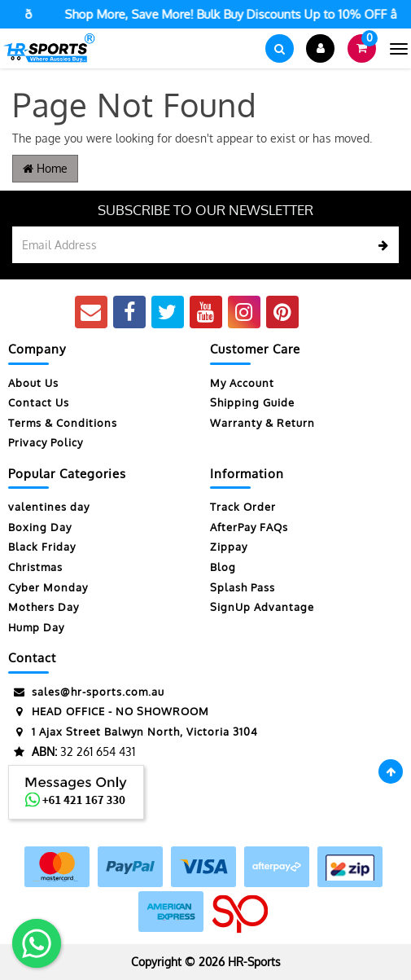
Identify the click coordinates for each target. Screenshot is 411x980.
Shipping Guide (252, 402)
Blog (223, 567)
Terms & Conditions (63, 423)
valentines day (49, 507)
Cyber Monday (48, 587)
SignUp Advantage (262, 607)
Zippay (229, 547)
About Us (33, 383)
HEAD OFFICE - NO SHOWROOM (109, 712)
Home (45, 168)
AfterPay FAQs (249, 527)
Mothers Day (44, 607)
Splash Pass (243, 587)
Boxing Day (40, 527)
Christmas (35, 567)
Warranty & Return (262, 423)
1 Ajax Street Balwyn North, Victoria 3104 (133, 732)
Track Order (243, 507)
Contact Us (39, 402)
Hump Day (36, 627)
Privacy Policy (46, 442)
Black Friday (42, 547)
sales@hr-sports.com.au (86, 692)
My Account (242, 383)
